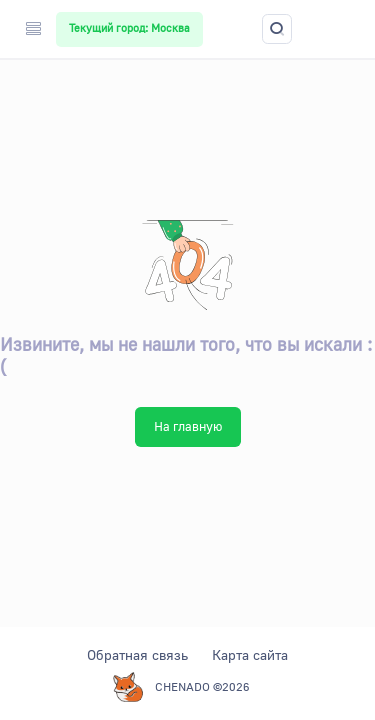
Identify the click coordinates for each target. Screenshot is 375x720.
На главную (188, 426)
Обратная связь (137, 654)
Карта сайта (250, 654)
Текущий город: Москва (129, 28)
